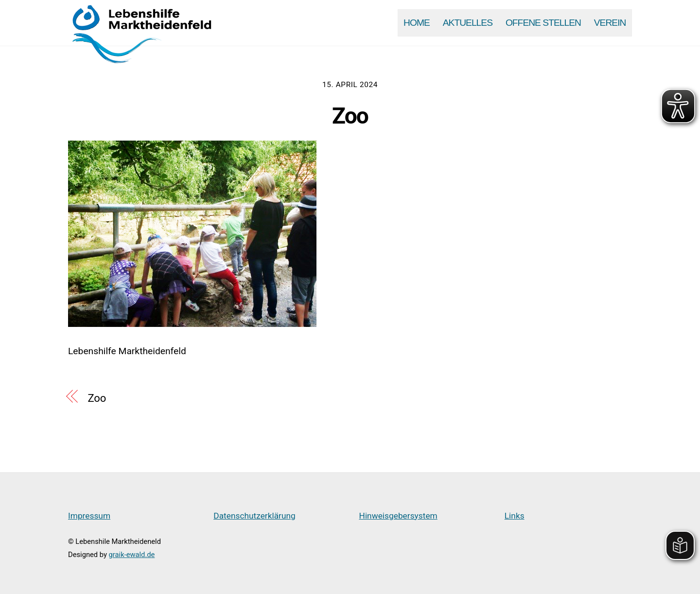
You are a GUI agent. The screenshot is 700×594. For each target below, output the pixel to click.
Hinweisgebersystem (398, 516)
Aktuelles (468, 23)
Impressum (89, 516)
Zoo (350, 116)
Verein (610, 23)
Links (515, 516)
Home (417, 23)
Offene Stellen (543, 23)
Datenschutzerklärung (254, 516)
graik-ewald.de (132, 555)
